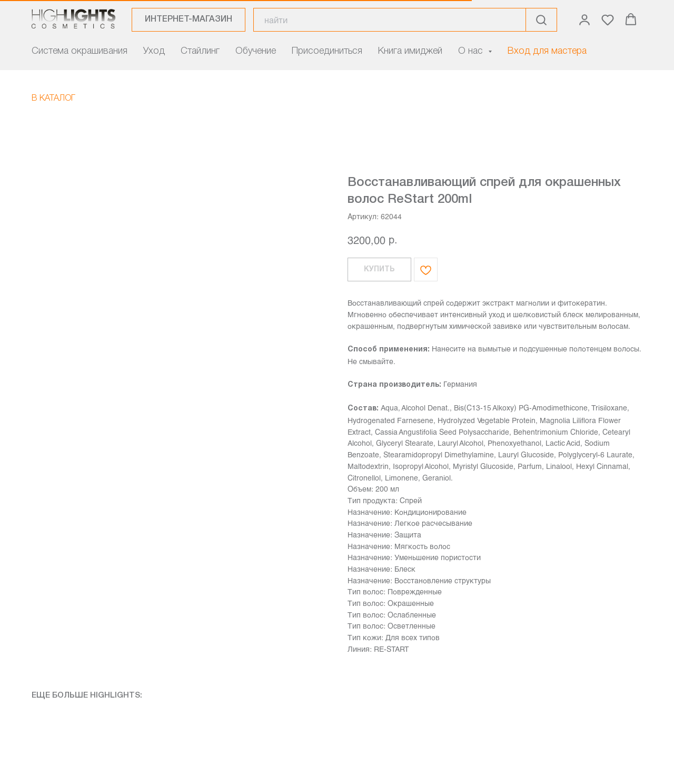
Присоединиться (327, 51)
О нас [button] (472, 51)
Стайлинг (200, 51)
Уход (154, 51)
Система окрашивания (80, 51)
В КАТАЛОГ (53, 99)
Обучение (256, 51)
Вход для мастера (547, 51)
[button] (584, 19)
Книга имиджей (410, 51)
